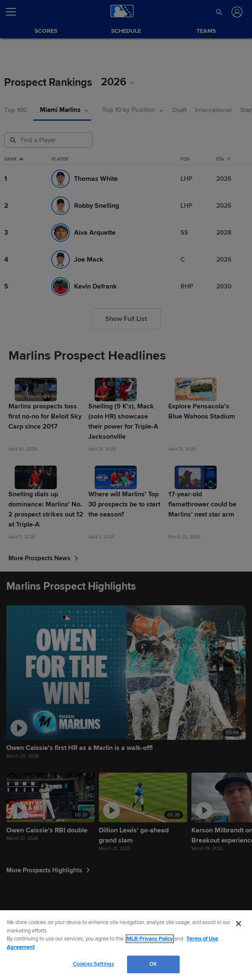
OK (153, 964)
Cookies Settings (93, 964)
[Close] (239, 924)
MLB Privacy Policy (150, 939)
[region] (126, 945)
